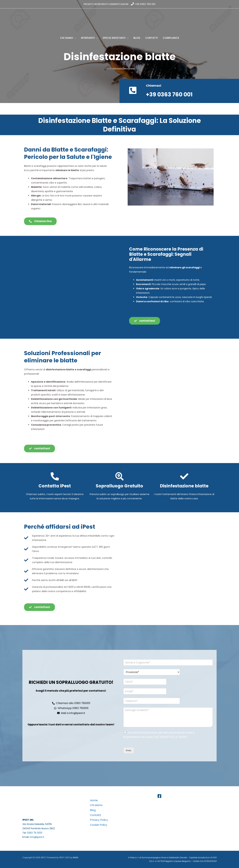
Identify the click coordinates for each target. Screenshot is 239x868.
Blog (93, 810)
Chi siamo (96, 805)
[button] (75, 38)
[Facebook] (159, 796)
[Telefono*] (150, 701)
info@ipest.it (37, 837)
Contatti (95, 815)
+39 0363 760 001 (145, 4)
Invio (129, 750)
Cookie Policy (99, 825)
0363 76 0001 (35, 833)
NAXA (76, 857)
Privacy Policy (99, 820)
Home (108, 69)
